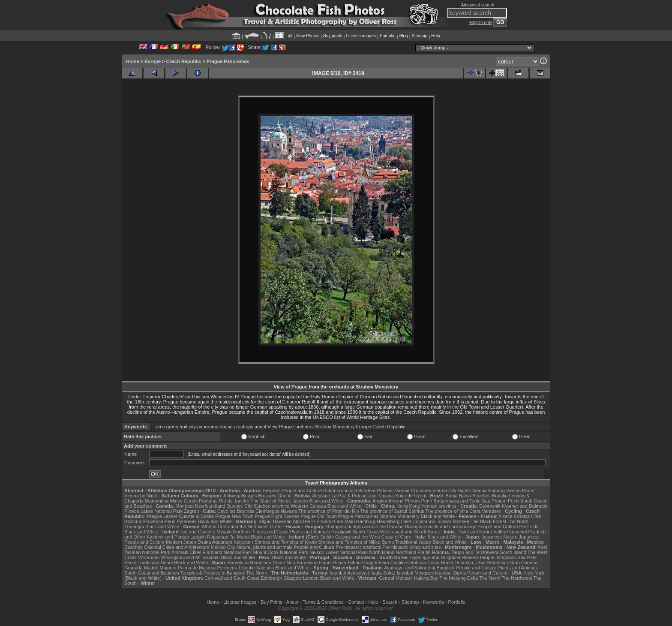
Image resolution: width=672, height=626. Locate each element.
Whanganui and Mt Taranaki (190, 557)
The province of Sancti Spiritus (392, 511)
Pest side (529, 527)
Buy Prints (271, 602)
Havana (289, 511)
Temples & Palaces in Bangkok (213, 573)
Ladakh (198, 537)
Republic (396, 427)
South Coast (366, 532)
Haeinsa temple (478, 557)
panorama (208, 427)
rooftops (245, 427)
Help (436, 36)
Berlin (309, 521)
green (172, 427)
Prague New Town (234, 516)
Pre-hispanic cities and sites (411, 547)
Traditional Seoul (155, 563)
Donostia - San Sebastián (481, 563)
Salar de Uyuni (411, 496)
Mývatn (224, 532)
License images (361, 36)
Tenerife (247, 568)
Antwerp (232, 496)
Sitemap (420, 36)
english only (481, 23)
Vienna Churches (413, 491)
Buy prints (333, 36)
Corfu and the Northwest (243, 527)
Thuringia (134, 527)
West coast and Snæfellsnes (410, 532)
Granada (133, 568)
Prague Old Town (318, 516)
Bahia (452, 496)
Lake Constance (418, 521)
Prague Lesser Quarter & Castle (181, 516)
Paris (170, 521)
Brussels (267, 496)
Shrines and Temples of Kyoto (285, 542)
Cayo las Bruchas (236, 511)
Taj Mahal (240, 537)
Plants (424, 552)
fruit (183, 427)
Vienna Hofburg (489, 491)
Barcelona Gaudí (314, 563)
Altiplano (321, 496)
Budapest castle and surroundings (441, 527)
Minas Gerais (184, 501)
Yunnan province (439, 506)
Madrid (151, 568)
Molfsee (461, 521)
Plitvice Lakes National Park (153, 511)
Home (133, 61)
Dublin (327, 537)
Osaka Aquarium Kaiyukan (225, 542)
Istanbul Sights (450, 573)
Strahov (323, 427)
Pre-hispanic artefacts (358, 547)
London (311, 578)
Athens (209, 527)
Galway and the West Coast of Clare (373, 537)
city (192, 427)
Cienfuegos (267, 511)
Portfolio (388, 36)
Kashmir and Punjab (168, 537)
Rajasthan (218, 537)
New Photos (308, 36)
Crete (276, 527)
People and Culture (302, 491)
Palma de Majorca (197, 568)
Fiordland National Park (227, 552)
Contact (356, 602)
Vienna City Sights (452, 491)
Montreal (184, 506)
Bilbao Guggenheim (368, 563)
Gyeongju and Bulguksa (435, 557)
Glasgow (292, 578)
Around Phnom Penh (410, 501)
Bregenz (271, 491)
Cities (195, 552)
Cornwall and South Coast (232, 578)
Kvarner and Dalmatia (525, 506)
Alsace (505, 516)
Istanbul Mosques (415, 573)
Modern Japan (181, 542)
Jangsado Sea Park (516, 557)
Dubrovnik (490, 506)
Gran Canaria (523, 563)
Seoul (130, 563)
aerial (260, 427)
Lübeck (444, 521)
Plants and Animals (310, 532)
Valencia (265, 568)
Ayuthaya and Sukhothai (409, 568)
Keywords (433, 602)
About (292, 602)
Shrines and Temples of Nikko (349, 542)
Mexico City (223, 547)
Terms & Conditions (323, 602)
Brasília (500, 496)
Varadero (491, 511)
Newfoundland (210, 506)
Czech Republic (184, 61)
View (273, 427)
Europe (153, 61)
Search (390, 602)
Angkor (380, 501)
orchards (304, 427)
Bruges (249, 496)
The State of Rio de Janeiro (279, 501)
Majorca (168, 568)
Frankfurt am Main (336, 521)
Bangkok (445, 568)
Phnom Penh (505, 501)
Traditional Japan (413, 542)
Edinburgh (271, 578)
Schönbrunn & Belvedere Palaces (358, 491)
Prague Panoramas (228, 61)
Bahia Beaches (475, 496)
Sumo (388, 542)
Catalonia (416, 563)
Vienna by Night (141, 496)
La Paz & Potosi (348, 496)
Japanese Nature (500, 537)
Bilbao (340, 563)
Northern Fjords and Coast (261, 532)
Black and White (326, 501)
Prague (286, 427)
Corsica (522, 516)
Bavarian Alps (287, 521)
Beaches (133, 547)
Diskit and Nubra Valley (482, 532)
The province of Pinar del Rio (329, 511)
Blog (404, 36)
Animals (180, 552)
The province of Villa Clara (453, 511)
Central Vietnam (396, 578)
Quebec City (240, 506)
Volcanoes (149, 557)
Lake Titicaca (380, 496)
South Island (513, 552)
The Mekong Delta (459, 578)
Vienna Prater (520, 491)
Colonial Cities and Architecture (177, 547)
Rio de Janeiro (234, 501)
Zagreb (191, 511)
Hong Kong (408, 506)
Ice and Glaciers (198, 532)
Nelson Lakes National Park (339, 552)
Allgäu (265, 521)
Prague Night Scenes (277, 516)
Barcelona (238, 563)
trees (159, 427)
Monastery (343, 427)
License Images (240, 602)
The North (518, 521)
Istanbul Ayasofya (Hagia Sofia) (362, 573)
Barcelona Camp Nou (273, 563)
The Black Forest (488, 521)
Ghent (284, 496)
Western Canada (308, 506)
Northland (406, 552)
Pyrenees (186, 521)
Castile (398, 563)
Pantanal (208, 501)
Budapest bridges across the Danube (365, 527)
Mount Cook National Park (281, 552)
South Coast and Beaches (152, 573)
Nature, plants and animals (265, 547)
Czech (379, 427)
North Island (382, 552)
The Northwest (517, 578)
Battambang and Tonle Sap (462, 501)
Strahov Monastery (399, 516)
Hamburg (366, 521)
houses (227, 427)
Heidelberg (388, 521)
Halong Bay (426, 578)
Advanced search (478, 5)
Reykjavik (341, 532)
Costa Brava (440, 563)
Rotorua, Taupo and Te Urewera (465, 552)
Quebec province (271, 506)
